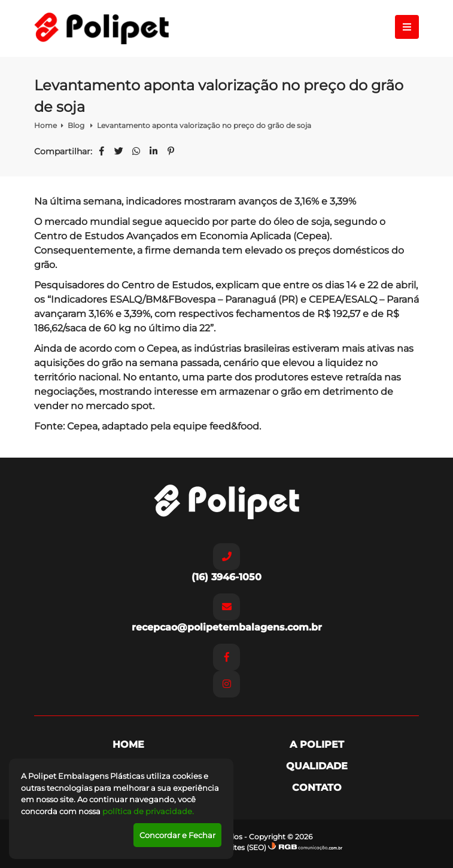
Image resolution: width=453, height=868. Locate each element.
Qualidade (317, 766)
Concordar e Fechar (177, 835)
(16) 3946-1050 (226, 563)
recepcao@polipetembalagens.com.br (227, 613)
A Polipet (317, 744)
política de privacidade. (148, 811)
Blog (77, 125)
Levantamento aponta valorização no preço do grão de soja (204, 125)
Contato (317, 788)
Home (45, 125)
